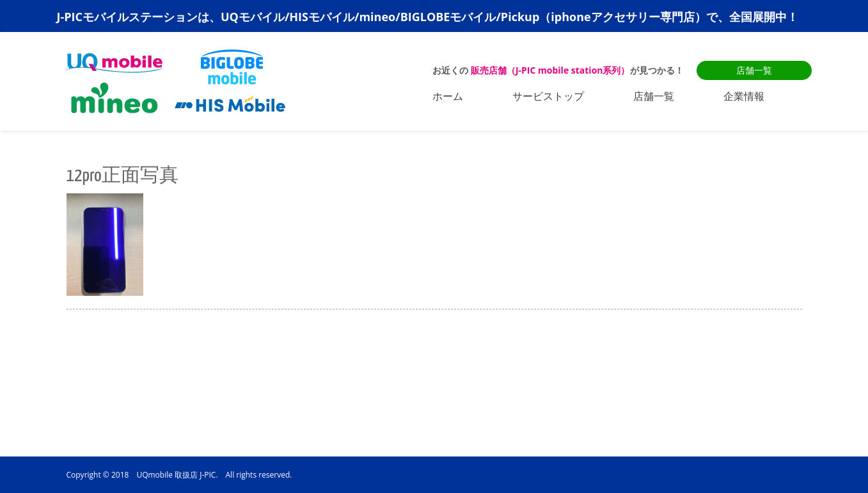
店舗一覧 (754, 70)
